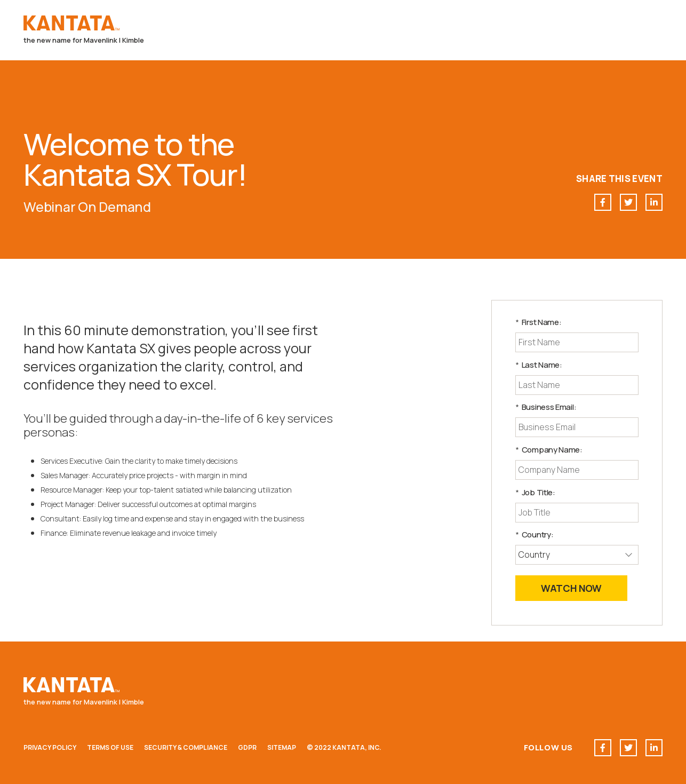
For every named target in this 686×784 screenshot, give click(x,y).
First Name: (538, 322)
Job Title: (535, 492)
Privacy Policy (50, 747)
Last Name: (539, 365)
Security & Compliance (186, 747)
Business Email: (546, 407)
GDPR (247, 747)
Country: (534, 534)
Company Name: (549, 450)
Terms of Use (110, 747)
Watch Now (571, 588)
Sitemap (282, 747)
